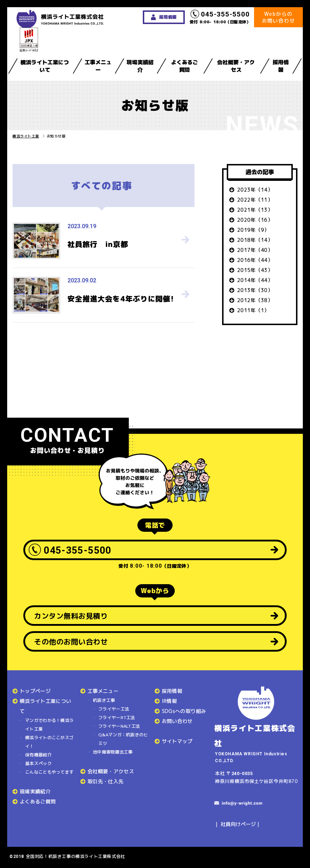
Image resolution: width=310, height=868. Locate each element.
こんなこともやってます (49, 772)
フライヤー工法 (114, 709)
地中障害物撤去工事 (113, 752)
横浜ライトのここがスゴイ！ (49, 742)
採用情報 (281, 66)
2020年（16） (255, 220)
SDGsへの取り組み (184, 711)
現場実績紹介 (140, 66)
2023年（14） (255, 190)
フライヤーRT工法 (117, 717)
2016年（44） (255, 260)
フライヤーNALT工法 (119, 726)
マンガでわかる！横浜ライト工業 (49, 725)
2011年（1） (253, 310)
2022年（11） (255, 200)
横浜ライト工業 (26, 136)
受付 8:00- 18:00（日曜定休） (220, 17)
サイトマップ (177, 741)
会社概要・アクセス (236, 66)
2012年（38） (255, 300)
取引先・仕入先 (105, 781)
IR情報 (169, 701)
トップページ (35, 691)
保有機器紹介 (38, 755)
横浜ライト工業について (45, 66)
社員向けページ (238, 824)
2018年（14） (255, 240)
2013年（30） (255, 290)
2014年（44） (255, 280)
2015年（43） (255, 270)
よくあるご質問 (185, 66)
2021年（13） (255, 210)
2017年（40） (255, 250)
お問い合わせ (177, 721)
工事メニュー (98, 66)
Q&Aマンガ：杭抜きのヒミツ (123, 739)
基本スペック (38, 763)
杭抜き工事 (104, 700)
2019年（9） (253, 230)
